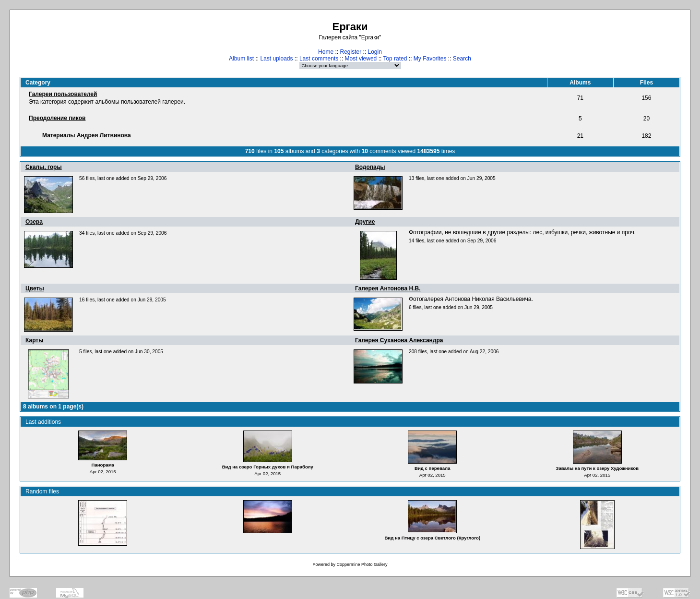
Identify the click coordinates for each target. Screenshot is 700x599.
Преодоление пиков (57, 118)
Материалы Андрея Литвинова (87, 135)
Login (375, 52)
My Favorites (430, 59)
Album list (241, 59)
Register (350, 52)
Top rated (395, 59)
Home (326, 52)
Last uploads (276, 59)
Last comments (319, 59)
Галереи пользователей (63, 94)
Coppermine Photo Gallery (362, 564)
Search (462, 59)
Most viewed (361, 59)
